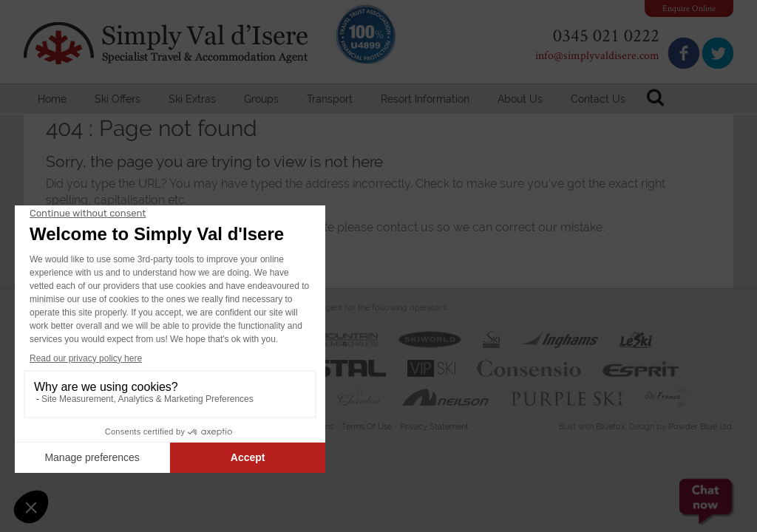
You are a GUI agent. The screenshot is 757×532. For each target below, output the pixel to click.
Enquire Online (689, 8)
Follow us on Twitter (717, 53)
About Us (520, 99)
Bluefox (611, 427)
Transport (330, 99)
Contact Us (598, 99)
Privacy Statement (434, 427)
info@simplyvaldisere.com (597, 55)
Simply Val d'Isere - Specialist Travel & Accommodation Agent (168, 43)
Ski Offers (118, 99)
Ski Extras (192, 99)
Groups (261, 99)
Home (52, 99)
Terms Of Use (367, 427)
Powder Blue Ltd (700, 427)
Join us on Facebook (683, 53)
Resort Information (425, 99)
